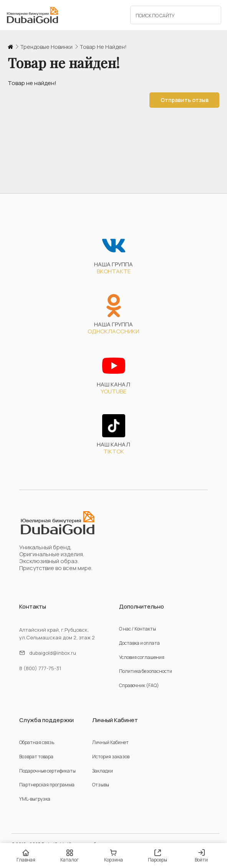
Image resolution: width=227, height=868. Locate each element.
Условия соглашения (142, 657)
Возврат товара (36, 757)
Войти (201, 856)
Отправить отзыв (184, 100)
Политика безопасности (146, 671)
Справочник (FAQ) (139, 685)
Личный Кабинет (110, 742)
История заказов (111, 757)
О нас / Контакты (138, 629)
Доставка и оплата (139, 643)
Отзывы (101, 785)
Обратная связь (37, 742)
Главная (26, 856)
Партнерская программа (47, 785)
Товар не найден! (103, 47)
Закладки (103, 771)
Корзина (113, 856)
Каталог (70, 856)
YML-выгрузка (35, 799)
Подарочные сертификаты (47, 771)
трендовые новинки (46, 47)
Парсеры (157, 856)
